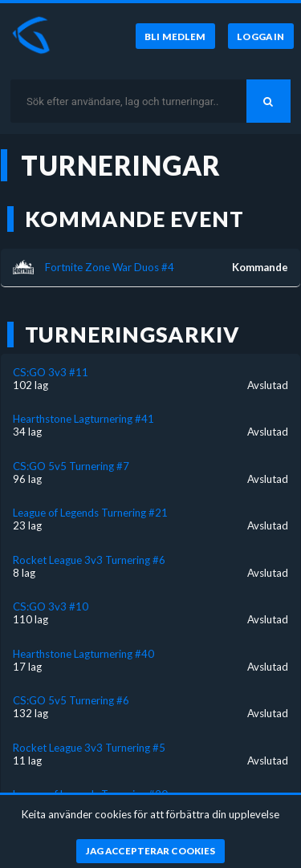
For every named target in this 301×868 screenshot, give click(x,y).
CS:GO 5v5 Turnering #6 (71, 700)
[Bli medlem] (175, 36)
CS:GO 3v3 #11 (51, 372)
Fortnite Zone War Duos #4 (110, 267)
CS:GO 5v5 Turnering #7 (71, 466)
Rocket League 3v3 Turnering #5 (89, 748)
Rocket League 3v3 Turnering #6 (89, 560)
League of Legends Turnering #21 (90, 513)
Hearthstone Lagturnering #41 (83, 419)
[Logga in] (261, 36)
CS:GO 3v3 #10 (51, 606)
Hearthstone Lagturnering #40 (83, 654)
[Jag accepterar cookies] (150, 851)
